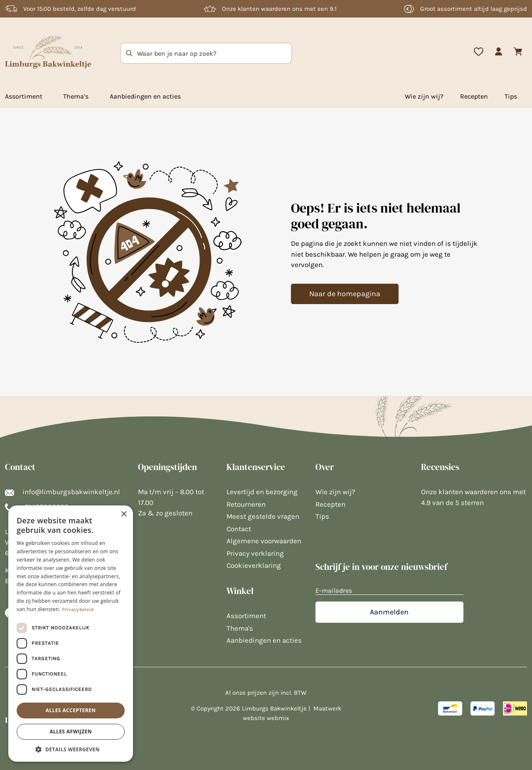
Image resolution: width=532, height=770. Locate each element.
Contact (239, 529)
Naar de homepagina (345, 294)
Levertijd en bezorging (262, 492)
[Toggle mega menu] (44, 98)
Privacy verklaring (255, 553)
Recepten (474, 96)
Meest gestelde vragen (263, 516)
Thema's (240, 628)
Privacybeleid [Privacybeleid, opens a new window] (78, 609)
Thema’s (76, 96)
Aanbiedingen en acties (145, 96)
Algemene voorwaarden (264, 541)
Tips (511, 96)
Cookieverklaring (254, 565)
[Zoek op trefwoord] (118, 53)
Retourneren (246, 504)
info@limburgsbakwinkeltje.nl (63, 492)
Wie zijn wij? (424, 96)
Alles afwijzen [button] (71, 732)
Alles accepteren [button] (71, 710)
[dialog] (71, 634)
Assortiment (24, 96)
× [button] (124, 514)
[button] (71, 749)
